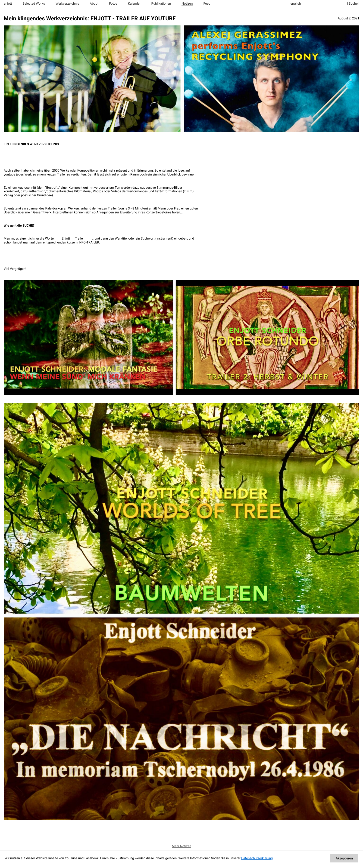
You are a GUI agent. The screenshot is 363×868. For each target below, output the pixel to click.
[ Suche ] (353, 4)
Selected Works (34, 4)
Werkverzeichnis (67, 4)
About (94, 4)
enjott (8, 4)
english (296, 4)
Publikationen (161, 4)
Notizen (187, 4)
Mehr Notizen (181, 846)
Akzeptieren (344, 858)
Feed (207, 4)
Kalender (134, 4)
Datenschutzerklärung (257, 858)
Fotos (113, 4)
